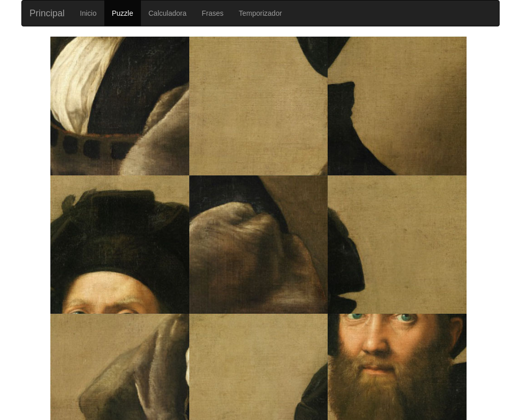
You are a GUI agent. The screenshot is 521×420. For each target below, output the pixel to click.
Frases (212, 13)
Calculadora (168, 13)
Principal (47, 13)
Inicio (88, 13)
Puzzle (123, 13)
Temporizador (260, 13)
